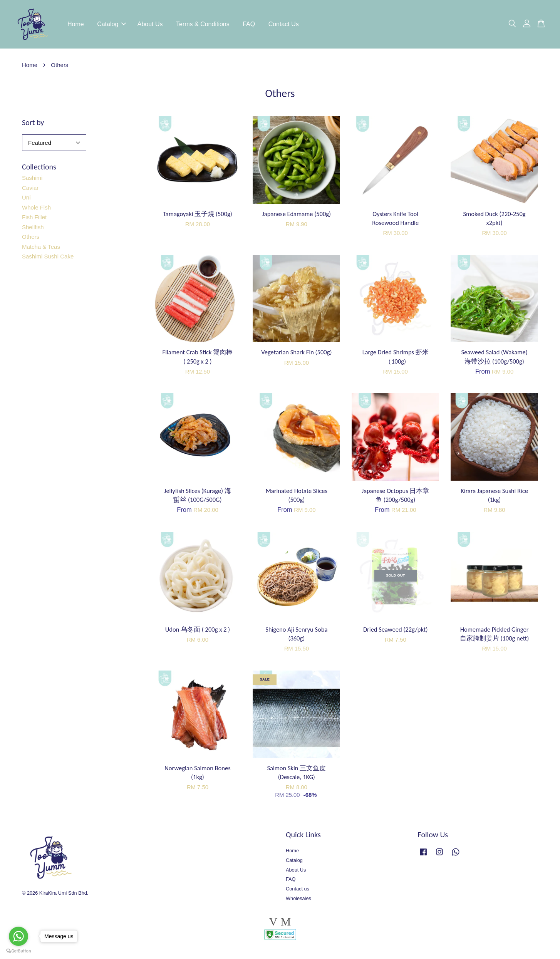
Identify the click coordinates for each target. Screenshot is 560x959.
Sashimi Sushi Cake (48, 258)
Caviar (30, 189)
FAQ (249, 25)
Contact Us (284, 25)
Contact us (298, 891)
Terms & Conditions (203, 25)
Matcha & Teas (41, 248)
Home (76, 25)
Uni (26, 199)
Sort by (33, 124)
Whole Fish (36, 209)
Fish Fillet (34, 219)
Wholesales (298, 900)
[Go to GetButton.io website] (18, 951)
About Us (150, 25)
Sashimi (32, 180)
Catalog (111, 25)
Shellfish (33, 229)
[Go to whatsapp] (18, 936)
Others (31, 239)
